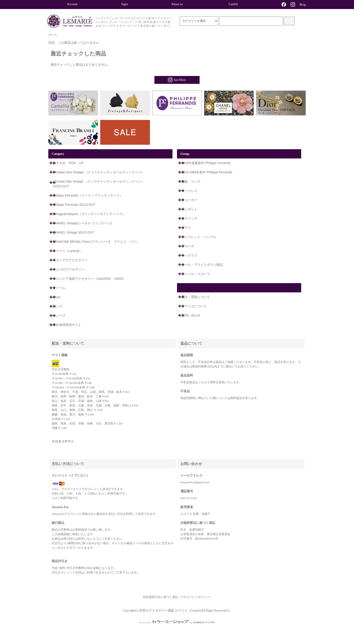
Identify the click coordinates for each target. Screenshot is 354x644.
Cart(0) (229, 4)
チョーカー (189, 200)
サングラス (189, 255)
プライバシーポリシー (195, 597)
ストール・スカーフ (196, 274)
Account (72, 4)
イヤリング (189, 218)
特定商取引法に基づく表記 (161, 597)
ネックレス (189, 191)
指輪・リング (191, 181)
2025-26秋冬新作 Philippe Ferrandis (207, 172)
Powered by (177, 622)
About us (177, 4)
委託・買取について (196, 297)
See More (177, 80)
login (125, 4)
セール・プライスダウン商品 (202, 265)
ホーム (53, 35)
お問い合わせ (191, 315)
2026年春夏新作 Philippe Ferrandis (206, 163)
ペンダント (189, 209)
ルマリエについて (194, 306)
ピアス (186, 228)
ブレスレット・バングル (199, 237)
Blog (303, 5)
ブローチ (188, 246)
